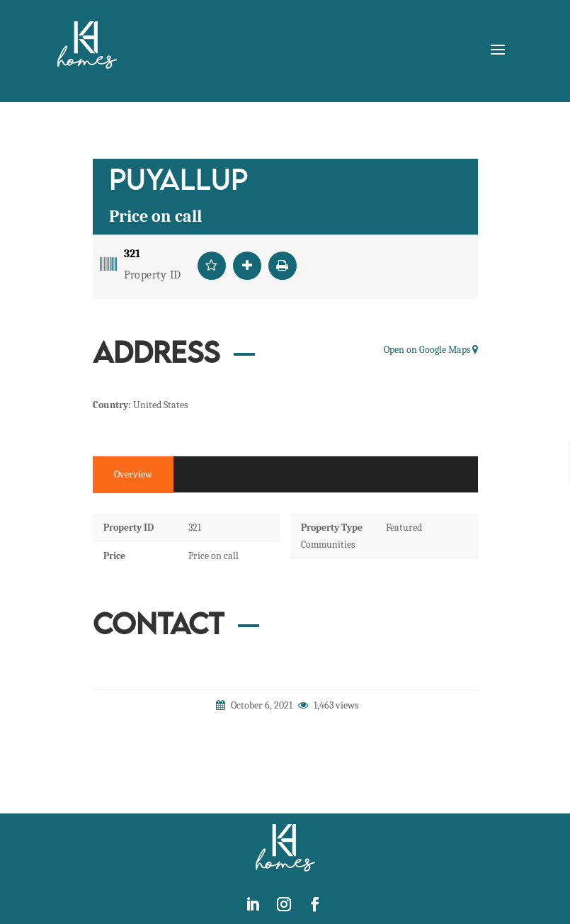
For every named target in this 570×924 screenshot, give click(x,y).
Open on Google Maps (431, 350)
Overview (133, 474)
